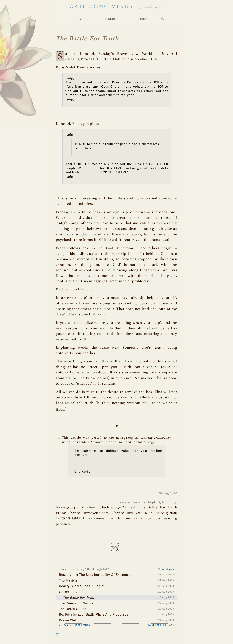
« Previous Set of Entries (74, 625)
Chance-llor (137, 503)
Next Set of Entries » (162, 625)
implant (154, 503)
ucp (174, 503)
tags (123, 503)
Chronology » (166, 569)
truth (166, 503)
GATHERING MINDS (101, 7)
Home (80, 19)
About (142, 19)
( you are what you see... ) (151, 7)
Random (110, 19)
